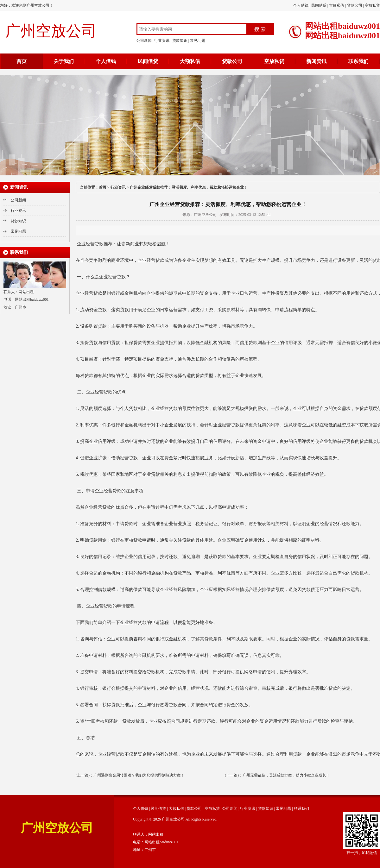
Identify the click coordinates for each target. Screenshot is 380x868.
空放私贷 (372, 5)
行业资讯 (162, 41)
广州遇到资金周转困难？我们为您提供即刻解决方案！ (139, 775)
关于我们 (64, 61)
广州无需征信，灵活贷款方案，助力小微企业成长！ (286, 775)
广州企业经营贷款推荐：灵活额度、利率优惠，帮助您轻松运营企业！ (189, 187)
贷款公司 (355, 5)
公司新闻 (144, 41)
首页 (22, 61)
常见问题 (198, 41)
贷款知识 (180, 41)
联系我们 (358, 61)
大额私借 (337, 5)
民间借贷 (319, 5)
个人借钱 (301, 5)
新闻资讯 (316, 61)
